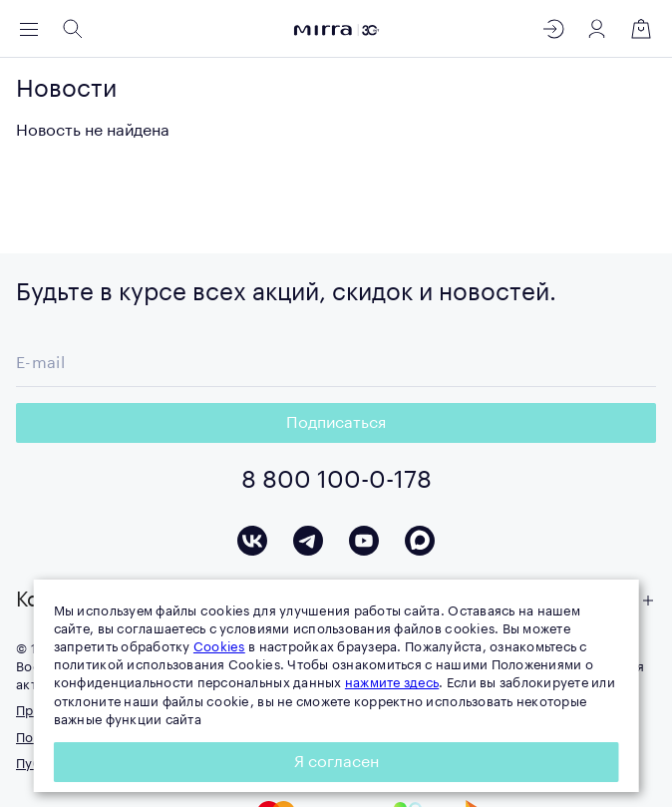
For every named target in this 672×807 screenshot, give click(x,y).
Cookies (219, 647)
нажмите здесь (392, 683)
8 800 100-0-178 (336, 480)
